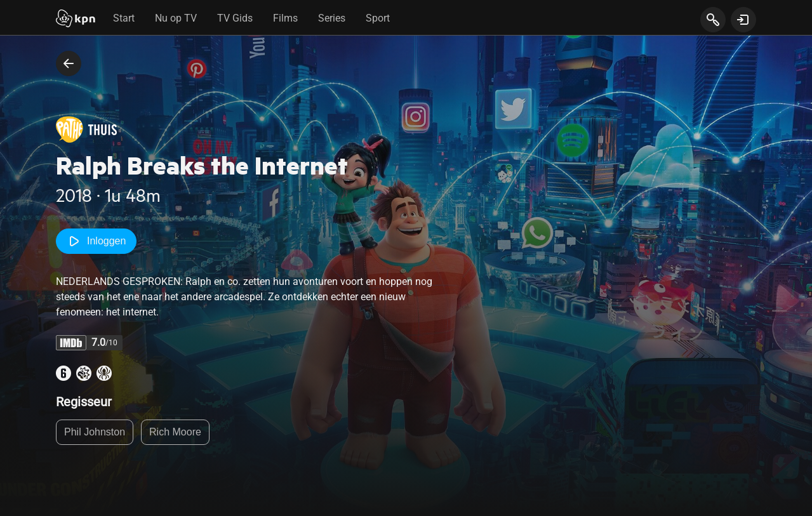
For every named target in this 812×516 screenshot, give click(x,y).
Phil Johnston (95, 432)
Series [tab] (332, 18)
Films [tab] (285, 18)
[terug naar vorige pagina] (69, 63)
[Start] (76, 20)
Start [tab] (124, 18)
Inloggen (96, 241)
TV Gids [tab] (235, 18)
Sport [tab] (378, 18)
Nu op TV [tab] (176, 18)
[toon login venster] (743, 20)
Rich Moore (175, 432)
